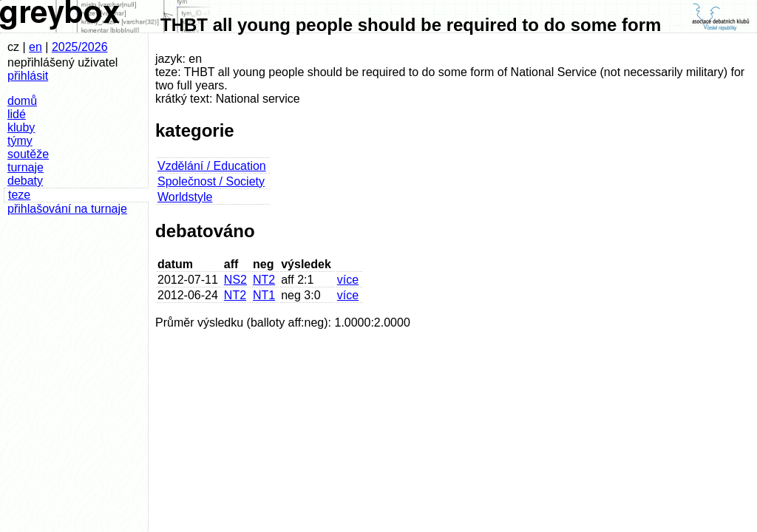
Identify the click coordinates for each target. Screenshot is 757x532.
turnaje (26, 167)
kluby (21, 127)
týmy (20, 141)
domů (22, 101)
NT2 (264, 280)
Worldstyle (185, 197)
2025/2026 (80, 47)
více (348, 280)
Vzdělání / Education (212, 166)
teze (19, 195)
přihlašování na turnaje (67, 209)
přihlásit (28, 76)
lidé (17, 114)
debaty (25, 181)
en (35, 47)
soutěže (28, 154)
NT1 (264, 295)
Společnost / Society (211, 181)
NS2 (235, 280)
